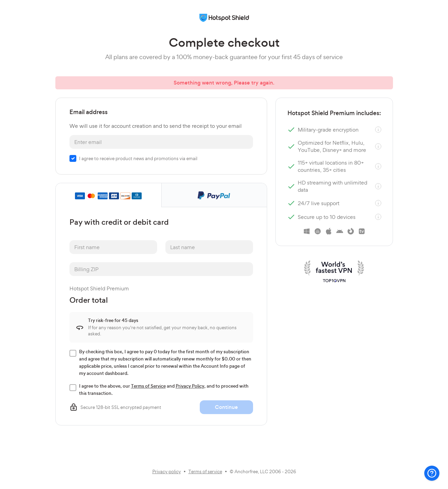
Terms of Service (148, 386)
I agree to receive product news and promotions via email (138, 159)
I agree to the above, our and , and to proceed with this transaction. (164, 390)
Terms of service (205, 472)
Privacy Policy (190, 386)
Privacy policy (167, 472)
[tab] (108, 195)
